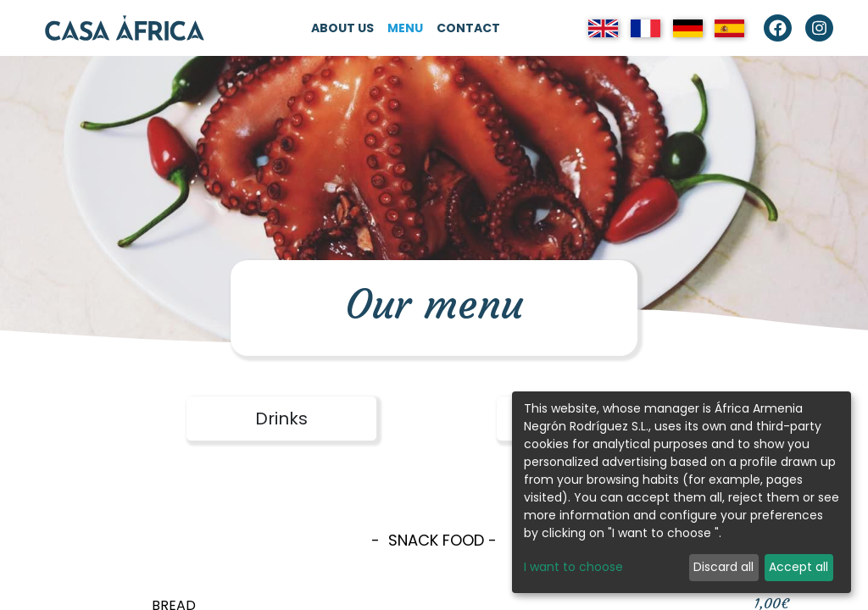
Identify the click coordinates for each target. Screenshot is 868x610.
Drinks (281, 419)
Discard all (723, 567)
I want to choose (573, 567)
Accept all (798, 567)
